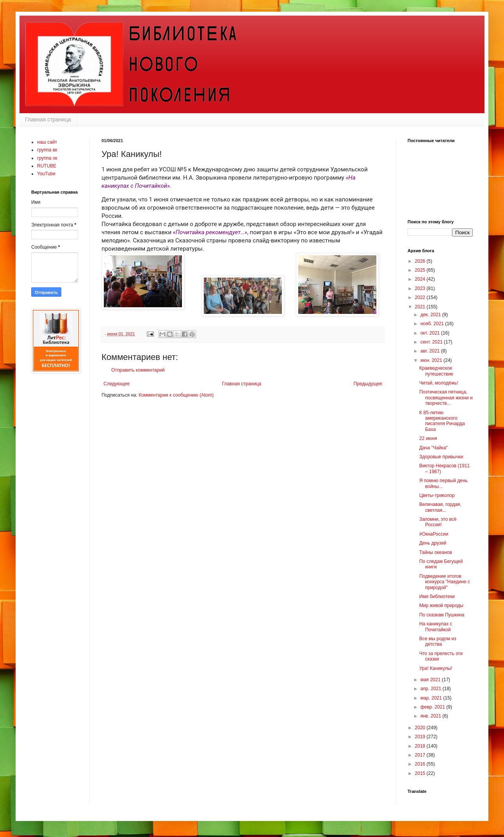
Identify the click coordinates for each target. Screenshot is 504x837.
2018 (421, 746)
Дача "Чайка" (434, 448)
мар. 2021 (432, 698)
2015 (421, 773)
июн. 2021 (432, 360)
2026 (421, 261)
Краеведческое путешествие (436, 371)
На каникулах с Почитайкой (436, 627)
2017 (421, 755)
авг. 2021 (431, 351)
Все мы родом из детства (438, 641)
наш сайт (47, 142)
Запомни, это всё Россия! (438, 522)
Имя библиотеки (437, 597)
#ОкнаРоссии (434, 534)
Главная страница (48, 119)
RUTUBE (47, 166)
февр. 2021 (433, 707)
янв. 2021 (431, 716)
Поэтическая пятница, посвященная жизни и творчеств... (446, 398)
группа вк (47, 150)
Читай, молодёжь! (439, 383)
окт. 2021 (431, 333)
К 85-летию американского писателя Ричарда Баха (442, 421)
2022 (421, 297)
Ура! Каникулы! (436, 668)
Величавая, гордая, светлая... (440, 507)
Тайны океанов (436, 552)
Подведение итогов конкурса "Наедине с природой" (445, 582)
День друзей (433, 543)
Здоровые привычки (441, 457)
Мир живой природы (441, 605)
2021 (421, 307)
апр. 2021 (432, 689)
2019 (421, 737)
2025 (421, 270)
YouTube (46, 174)
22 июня (428, 438)
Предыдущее (368, 384)
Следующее (117, 384)
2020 (421, 728)
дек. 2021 (431, 315)
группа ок (47, 158)
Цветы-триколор (437, 495)
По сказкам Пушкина (442, 615)
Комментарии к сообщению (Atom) (176, 395)
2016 (421, 764)
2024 (421, 279)
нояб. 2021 (433, 324)
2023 (421, 288)
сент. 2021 (432, 342)
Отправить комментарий (138, 370)
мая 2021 (431, 680)
